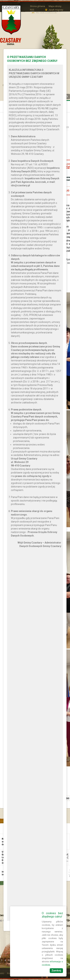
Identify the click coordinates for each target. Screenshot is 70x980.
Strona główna (37, 6)
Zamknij (56, 971)
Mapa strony (55, 6)
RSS (32, 10)
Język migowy (56, 10)
